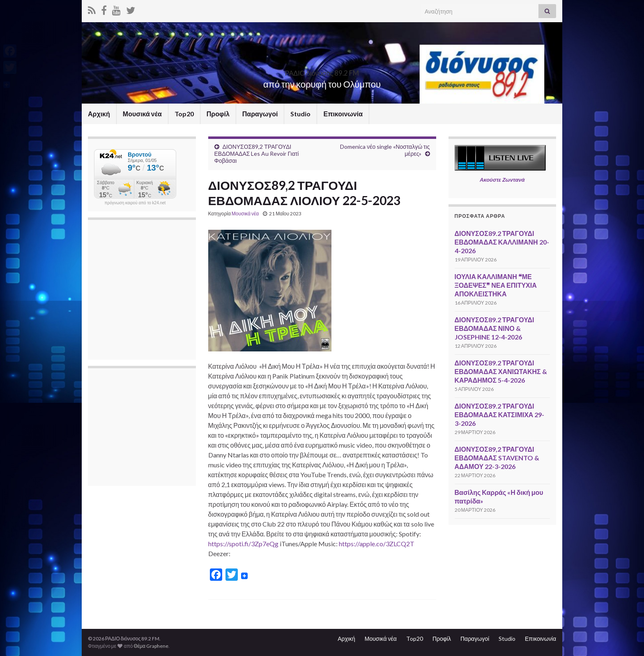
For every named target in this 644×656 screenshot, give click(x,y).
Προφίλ (218, 114)
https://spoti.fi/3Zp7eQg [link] (243, 544)
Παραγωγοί (260, 114)
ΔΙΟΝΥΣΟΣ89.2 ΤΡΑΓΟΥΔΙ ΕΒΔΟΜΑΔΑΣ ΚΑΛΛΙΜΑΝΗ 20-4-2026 (502, 242)
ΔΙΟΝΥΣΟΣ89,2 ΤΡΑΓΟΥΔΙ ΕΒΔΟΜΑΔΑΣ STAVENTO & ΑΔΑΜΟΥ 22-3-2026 (497, 458)
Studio (300, 114)
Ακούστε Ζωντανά (502, 180)
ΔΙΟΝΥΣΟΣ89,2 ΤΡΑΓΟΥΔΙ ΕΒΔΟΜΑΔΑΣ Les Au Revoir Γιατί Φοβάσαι (257, 154)
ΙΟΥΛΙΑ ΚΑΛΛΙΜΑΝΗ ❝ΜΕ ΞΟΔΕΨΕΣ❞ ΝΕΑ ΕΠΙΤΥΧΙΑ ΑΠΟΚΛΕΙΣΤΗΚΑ (496, 285)
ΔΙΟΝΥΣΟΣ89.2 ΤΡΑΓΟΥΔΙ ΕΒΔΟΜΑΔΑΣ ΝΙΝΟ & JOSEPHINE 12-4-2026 (494, 328)
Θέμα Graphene (151, 646)
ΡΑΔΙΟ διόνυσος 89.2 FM (322, 70)
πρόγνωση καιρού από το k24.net (135, 203)
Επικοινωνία (343, 114)
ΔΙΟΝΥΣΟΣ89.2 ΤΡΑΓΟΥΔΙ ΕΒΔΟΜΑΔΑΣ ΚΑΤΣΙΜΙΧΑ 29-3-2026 (500, 415)
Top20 (184, 114)
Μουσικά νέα (142, 114)
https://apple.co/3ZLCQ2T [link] (377, 544)
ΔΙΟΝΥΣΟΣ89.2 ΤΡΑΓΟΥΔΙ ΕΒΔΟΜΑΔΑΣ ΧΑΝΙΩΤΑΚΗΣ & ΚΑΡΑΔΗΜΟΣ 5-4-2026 (501, 371)
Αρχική (99, 114)
